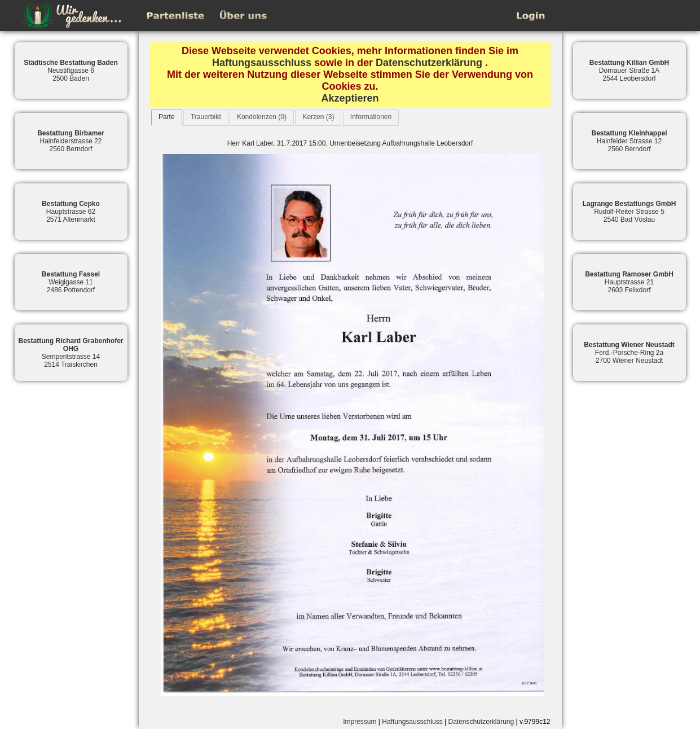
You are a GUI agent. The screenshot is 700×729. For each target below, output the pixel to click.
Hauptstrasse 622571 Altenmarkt (71, 212)
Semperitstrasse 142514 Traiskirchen (71, 353)
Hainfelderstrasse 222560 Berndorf (71, 141)
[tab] (167, 117)
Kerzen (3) (318, 117)
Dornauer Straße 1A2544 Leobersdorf (629, 71)
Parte (167, 117)
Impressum (360, 722)
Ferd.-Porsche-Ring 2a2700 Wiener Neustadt (629, 353)
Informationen (371, 117)
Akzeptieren (350, 98)
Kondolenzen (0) (262, 117)
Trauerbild (206, 117)
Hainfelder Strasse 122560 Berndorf (629, 141)
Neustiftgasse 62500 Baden (71, 71)
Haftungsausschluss (262, 63)
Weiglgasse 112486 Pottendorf (71, 282)
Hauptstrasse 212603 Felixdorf (629, 282)
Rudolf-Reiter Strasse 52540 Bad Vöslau (629, 212)
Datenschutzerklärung (429, 63)
